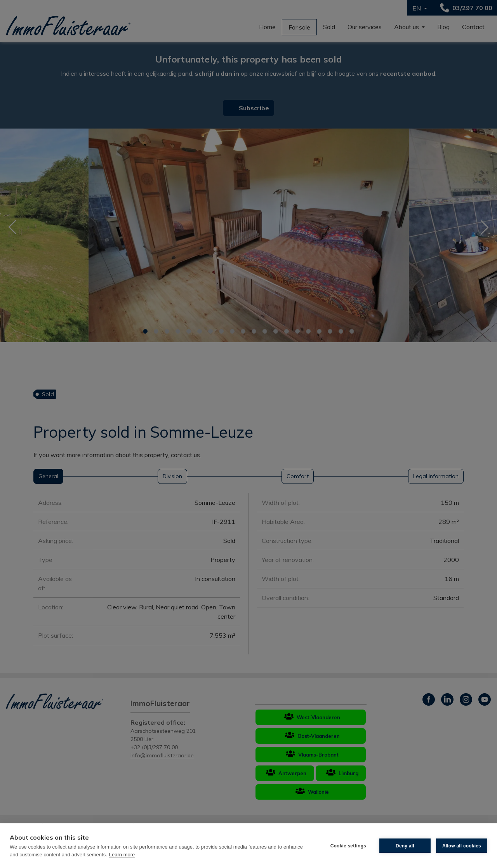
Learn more (122, 855)
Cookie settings (348, 846)
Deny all (405, 846)
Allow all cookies (462, 846)
